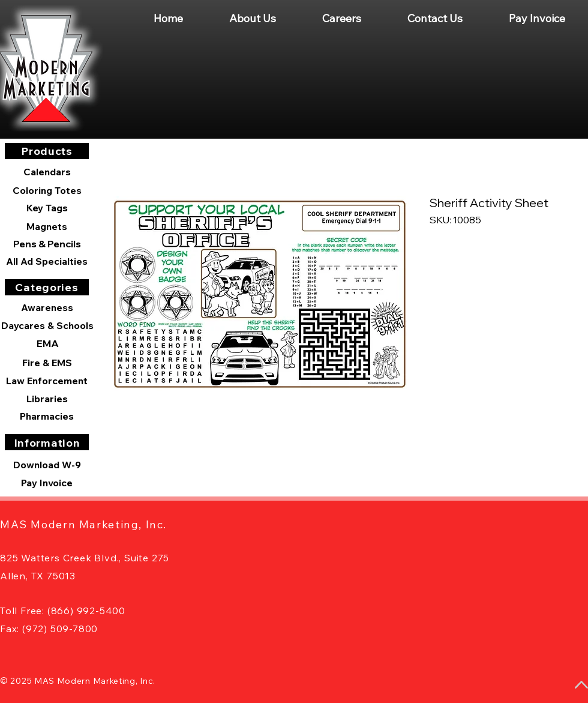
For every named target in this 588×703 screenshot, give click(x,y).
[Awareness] (47, 307)
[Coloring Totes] (47, 190)
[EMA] (47, 343)
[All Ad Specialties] (47, 261)
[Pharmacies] (47, 416)
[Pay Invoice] (47, 483)
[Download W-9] (47, 465)
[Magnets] (47, 226)
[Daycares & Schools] (47, 325)
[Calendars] (47, 172)
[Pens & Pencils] (47, 244)
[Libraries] (47, 399)
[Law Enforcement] (47, 381)
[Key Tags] (47, 208)
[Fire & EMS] (47, 363)
